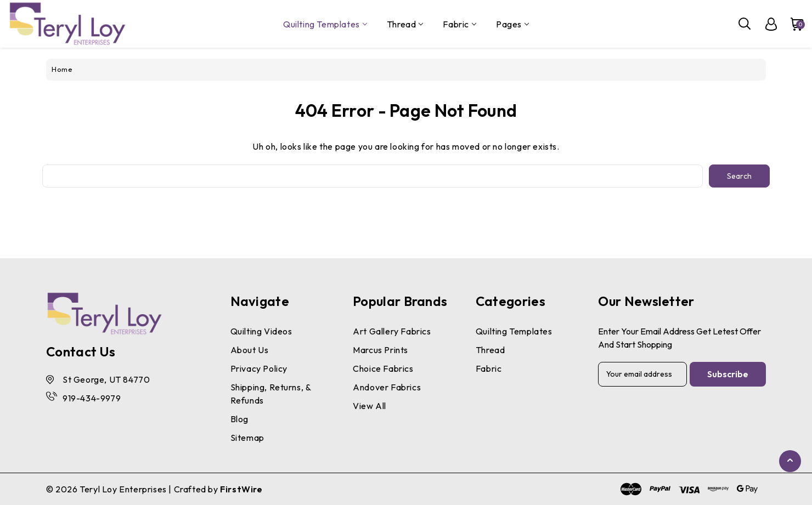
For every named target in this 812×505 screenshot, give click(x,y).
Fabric (459, 24)
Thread (405, 24)
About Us (250, 350)
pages (512, 24)
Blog (239, 419)
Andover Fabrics (387, 387)
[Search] (745, 24)
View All (370, 406)
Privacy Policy (259, 368)
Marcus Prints (380, 350)
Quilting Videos (261, 331)
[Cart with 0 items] (792, 24)
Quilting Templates (325, 24)
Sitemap (247, 438)
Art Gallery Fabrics (392, 331)
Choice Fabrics (383, 368)
